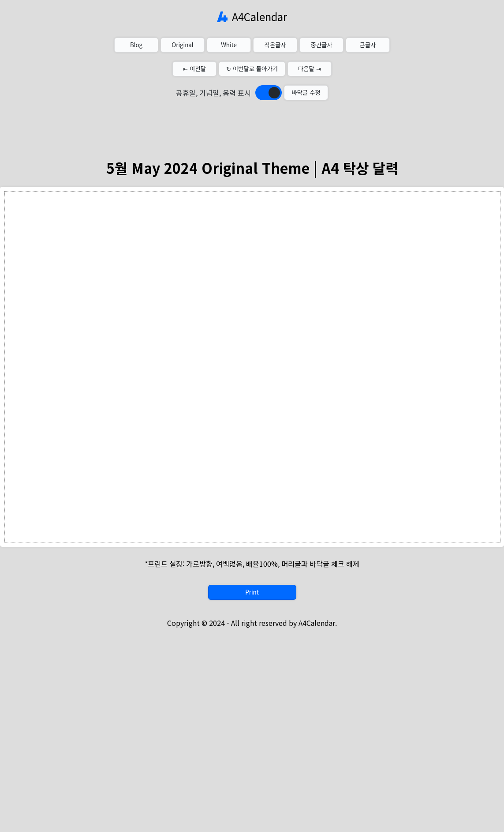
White (229, 45)
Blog (136, 45)
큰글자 (368, 45)
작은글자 (275, 45)
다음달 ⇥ (310, 69)
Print (252, 592)
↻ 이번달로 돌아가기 (252, 69)
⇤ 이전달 (194, 69)
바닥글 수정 (306, 92)
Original (182, 45)
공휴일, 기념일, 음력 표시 (213, 93)
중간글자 (321, 45)
